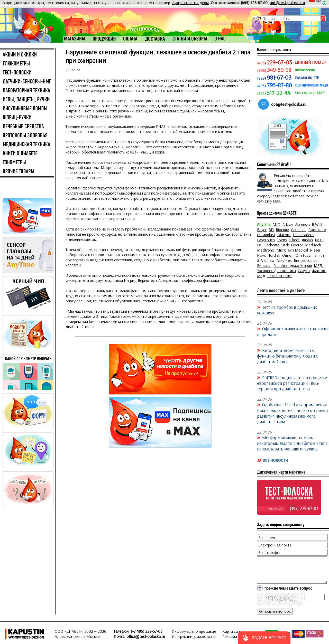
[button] (264, 638)
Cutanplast (266, 235)
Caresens (299, 229)
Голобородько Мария (293, 265)
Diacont (284, 235)
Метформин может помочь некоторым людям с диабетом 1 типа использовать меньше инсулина (292, 443)
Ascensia (302, 224)
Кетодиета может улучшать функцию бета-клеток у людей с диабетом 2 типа (287, 356)
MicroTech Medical (292, 250)
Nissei (315, 250)
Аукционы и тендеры (190, 3)
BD (271, 229)
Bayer (262, 229)
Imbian (307, 240)
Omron (288, 255)
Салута (304, 271)
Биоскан (264, 265)
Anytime (264, 224)
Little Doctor (292, 245)
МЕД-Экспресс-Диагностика (290, 268)
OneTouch (304, 255)
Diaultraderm (304, 235)
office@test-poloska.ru (146, 636)
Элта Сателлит (280, 276)
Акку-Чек (284, 260)
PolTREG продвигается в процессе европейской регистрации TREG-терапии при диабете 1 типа (292, 383)
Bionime (282, 229)
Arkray (288, 224)
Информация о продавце (194, 631)
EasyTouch (266, 240)
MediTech (313, 245)
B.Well (317, 224)
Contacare (317, 229)
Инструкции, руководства (194, 636)
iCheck (294, 240)
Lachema (272, 245)
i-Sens (282, 240)
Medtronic (266, 250)
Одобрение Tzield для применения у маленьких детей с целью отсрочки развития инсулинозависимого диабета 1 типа (292, 413)
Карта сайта (233, 631)
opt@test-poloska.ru (287, 3)
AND (276, 224)
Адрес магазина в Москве (77, 636)
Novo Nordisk (269, 255)
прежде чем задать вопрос (288, 588)
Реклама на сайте (238, 636)
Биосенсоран (305, 260)
